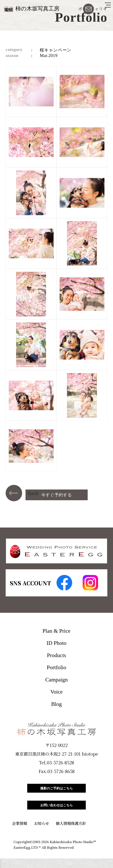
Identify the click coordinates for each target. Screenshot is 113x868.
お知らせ (42, 833)
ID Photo (56, 643)
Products (56, 655)
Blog (56, 704)
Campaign (57, 680)
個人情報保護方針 (71, 833)
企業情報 (20, 833)
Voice (56, 692)
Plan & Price (57, 631)
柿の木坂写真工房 (37, 9)
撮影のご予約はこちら (56, 791)
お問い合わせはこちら (56, 812)
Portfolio (56, 667)
